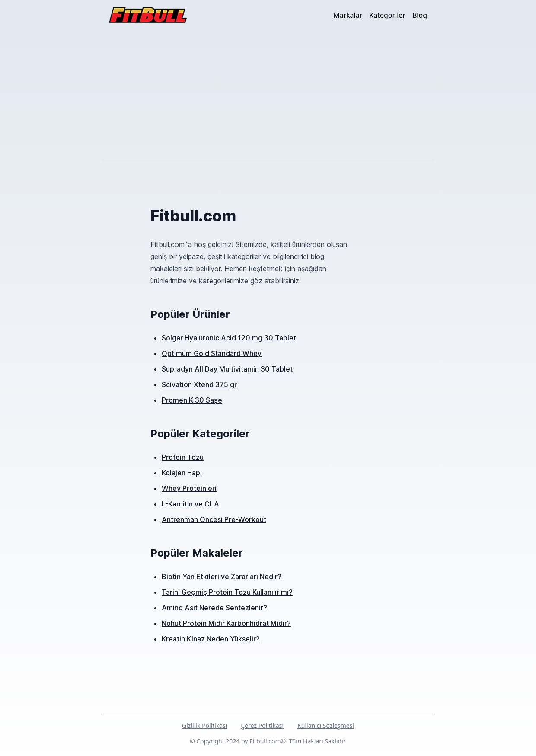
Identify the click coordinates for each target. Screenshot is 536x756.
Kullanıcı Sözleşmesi (326, 726)
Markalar (348, 15)
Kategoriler (387, 15)
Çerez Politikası (262, 726)
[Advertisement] (268, 95)
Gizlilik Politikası (204, 726)
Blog (420, 15)
